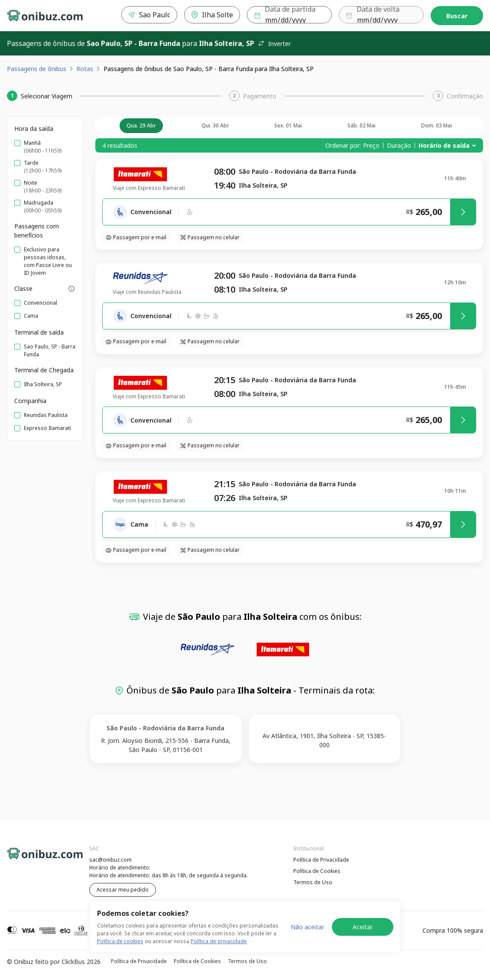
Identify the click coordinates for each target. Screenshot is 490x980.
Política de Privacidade (321, 860)
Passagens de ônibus (37, 69)
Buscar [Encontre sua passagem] (457, 16)
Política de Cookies (317, 871)
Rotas (85, 69)
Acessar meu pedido (123, 890)
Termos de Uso (313, 882)
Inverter (274, 44)
